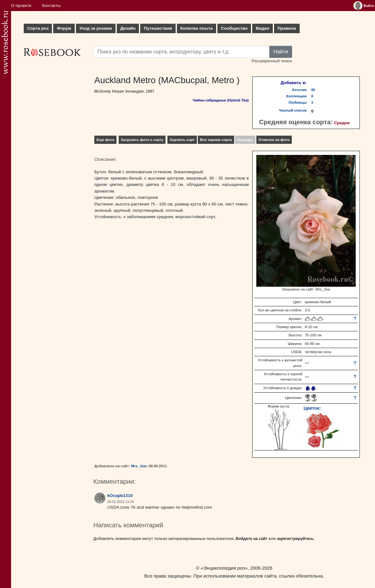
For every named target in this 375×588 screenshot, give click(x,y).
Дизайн (128, 28)
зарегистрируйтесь (295, 539)
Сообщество (234, 28)
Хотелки (300, 90)
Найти (281, 52)
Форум (64, 28)
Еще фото (105, 140)
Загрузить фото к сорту (142, 140)
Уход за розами (96, 28)
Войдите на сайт (252, 539)
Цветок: (312, 408)
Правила (287, 28)
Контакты (51, 6)
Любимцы (298, 102)
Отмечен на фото (274, 140)
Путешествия (158, 28)
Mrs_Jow (139, 466)
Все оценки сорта (216, 140)
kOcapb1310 (120, 496)
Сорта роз (38, 28)
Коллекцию (297, 96)
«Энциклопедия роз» (224, 568)
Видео (262, 28)
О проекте (21, 6)
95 (313, 90)
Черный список (293, 110)
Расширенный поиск (272, 61)
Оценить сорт (182, 140)
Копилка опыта (197, 28)
